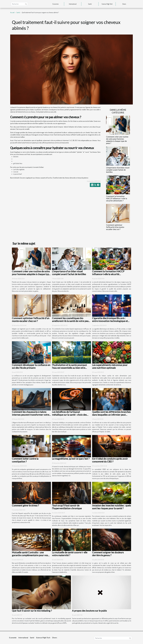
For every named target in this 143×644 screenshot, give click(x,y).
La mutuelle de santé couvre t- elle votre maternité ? (70, 554)
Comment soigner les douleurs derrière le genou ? (108, 554)
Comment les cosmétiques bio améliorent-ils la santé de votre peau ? (71, 321)
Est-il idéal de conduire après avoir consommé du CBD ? (110, 460)
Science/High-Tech (107, 4)
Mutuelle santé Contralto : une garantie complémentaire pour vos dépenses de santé (30, 555)
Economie (56, 4)
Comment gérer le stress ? (25, 505)
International (73, 4)
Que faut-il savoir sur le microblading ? (32, 611)
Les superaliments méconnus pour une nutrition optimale (110, 366)
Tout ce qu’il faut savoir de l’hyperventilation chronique (67, 507)
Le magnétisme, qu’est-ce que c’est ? (71, 459)
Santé (90, 4)
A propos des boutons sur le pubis (89, 611)
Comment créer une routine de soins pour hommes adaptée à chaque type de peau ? (117, 140)
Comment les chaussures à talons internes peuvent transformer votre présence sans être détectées (31, 415)
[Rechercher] (19, 4)
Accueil (12, 12)
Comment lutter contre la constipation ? (25, 460)
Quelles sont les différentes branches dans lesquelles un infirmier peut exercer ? (111, 415)
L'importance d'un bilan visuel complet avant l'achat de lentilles (118, 170)
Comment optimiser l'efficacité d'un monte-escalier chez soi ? (115, 227)
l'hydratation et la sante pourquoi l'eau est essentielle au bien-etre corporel (69, 368)
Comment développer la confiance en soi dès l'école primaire (31, 366)
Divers (124, 4)
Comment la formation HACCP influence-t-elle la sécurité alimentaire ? (117, 198)
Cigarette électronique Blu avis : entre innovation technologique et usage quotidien (110, 321)
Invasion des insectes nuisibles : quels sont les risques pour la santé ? (112, 507)
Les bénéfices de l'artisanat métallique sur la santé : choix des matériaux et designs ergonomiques (71, 415)
